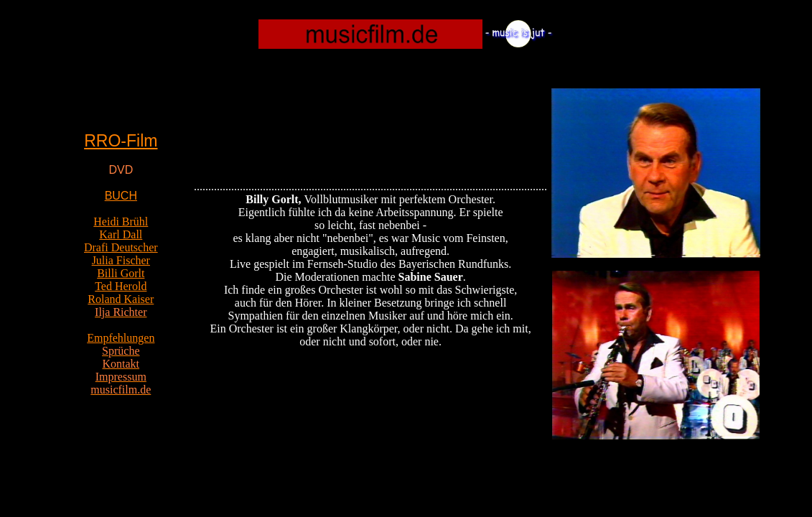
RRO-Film (121, 141)
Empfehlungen (121, 338)
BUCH (121, 196)
